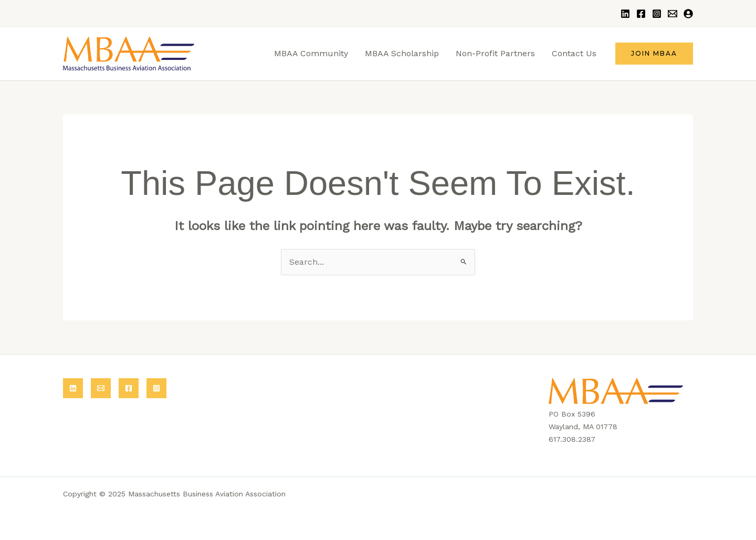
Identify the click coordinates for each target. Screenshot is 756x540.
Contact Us (574, 53)
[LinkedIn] (625, 14)
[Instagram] (657, 14)
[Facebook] (641, 14)
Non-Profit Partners (495, 53)
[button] (654, 54)
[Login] (688, 14)
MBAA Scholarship (402, 53)
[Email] (673, 14)
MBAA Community (311, 53)
